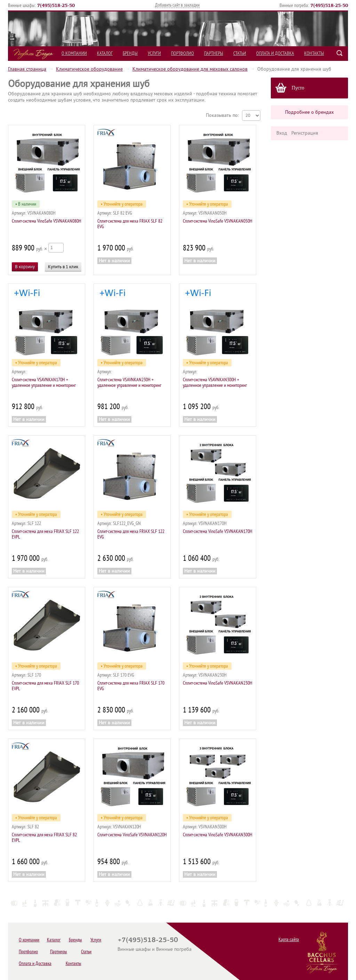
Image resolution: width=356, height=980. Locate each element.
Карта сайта (289, 939)
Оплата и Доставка (275, 53)
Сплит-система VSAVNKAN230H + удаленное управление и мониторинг (129, 383)
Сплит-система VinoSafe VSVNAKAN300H (218, 835)
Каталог (105, 53)
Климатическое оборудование (89, 69)
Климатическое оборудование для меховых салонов (190, 69)
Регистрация (305, 133)
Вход (282, 133)
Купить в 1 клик (63, 267)
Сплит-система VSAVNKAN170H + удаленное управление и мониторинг (44, 383)
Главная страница (27, 69)
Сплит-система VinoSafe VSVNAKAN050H (218, 221)
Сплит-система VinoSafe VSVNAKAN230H (218, 683)
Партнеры (214, 53)
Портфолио (183, 53)
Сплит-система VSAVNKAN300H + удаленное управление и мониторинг (215, 383)
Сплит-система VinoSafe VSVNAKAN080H (47, 221)
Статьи (240, 53)
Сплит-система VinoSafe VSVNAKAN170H (218, 531)
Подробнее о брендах (309, 112)
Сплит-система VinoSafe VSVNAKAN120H (132, 835)
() (56, 5)
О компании (74, 53)
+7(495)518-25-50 (148, 940)
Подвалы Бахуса (33, 54)
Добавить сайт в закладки (177, 5)
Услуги (154, 53)
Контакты (314, 53)
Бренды (130, 53)
